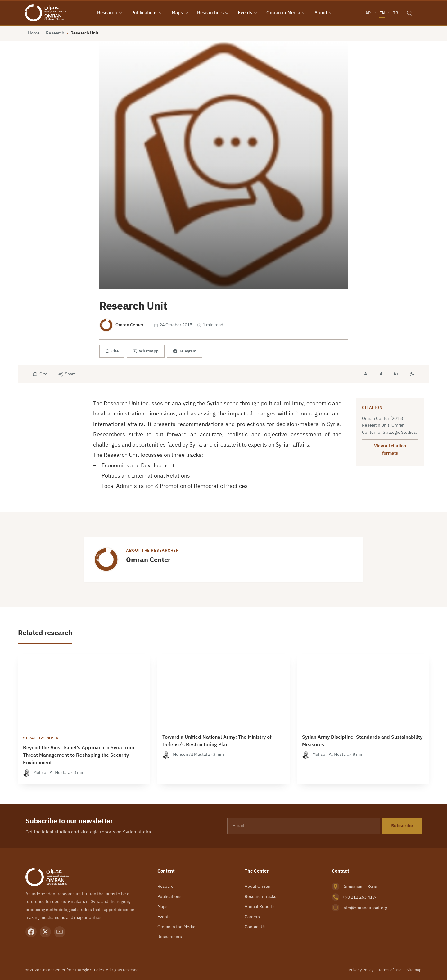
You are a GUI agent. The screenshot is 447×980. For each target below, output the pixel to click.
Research (110, 13)
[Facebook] (31, 932)
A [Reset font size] (381, 374)
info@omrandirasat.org (365, 908)
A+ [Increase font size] (396, 374)
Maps (180, 13)
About (324, 13)
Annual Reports (260, 907)
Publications (147, 13)
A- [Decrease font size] (367, 374)
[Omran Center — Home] (46, 13)
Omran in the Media (176, 927)
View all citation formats (390, 450)
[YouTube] (60, 932)
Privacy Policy (361, 970)
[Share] (67, 374)
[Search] (409, 13)
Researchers (213, 13)
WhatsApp (146, 351)
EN (382, 13)
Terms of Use (390, 970)
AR (368, 13)
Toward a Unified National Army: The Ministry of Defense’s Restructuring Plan (217, 741)
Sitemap (414, 970)
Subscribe (402, 826)
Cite (112, 351)
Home (34, 33)
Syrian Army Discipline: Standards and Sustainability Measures (362, 741)
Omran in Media (286, 13)
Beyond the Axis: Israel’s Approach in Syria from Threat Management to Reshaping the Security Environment (79, 755)
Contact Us (255, 927)
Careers (252, 917)
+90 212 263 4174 (360, 897)
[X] (45, 932)
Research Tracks (260, 896)
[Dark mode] (412, 374)
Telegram (185, 351)
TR (395, 13)
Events (248, 13)
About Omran (257, 887)
